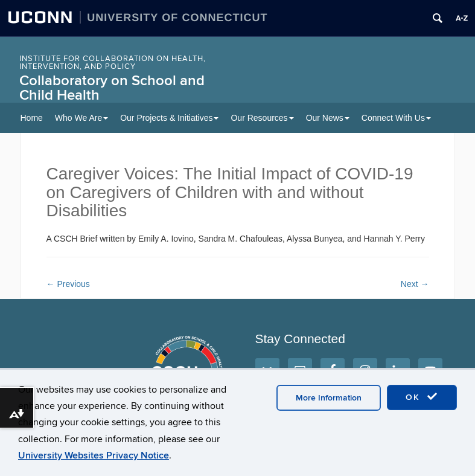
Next (415, 284)
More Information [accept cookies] (329, 398)
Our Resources (262, 118)
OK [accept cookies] (422, 397)
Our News (328, 118)
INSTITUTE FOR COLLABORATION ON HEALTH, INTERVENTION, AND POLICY (113, 63)
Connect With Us (396, 118)
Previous (68, 284)
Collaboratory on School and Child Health (112, 88)
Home (32, 118)
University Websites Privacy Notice (94, 455)
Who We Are (81, 118)
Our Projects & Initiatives (169, 118)
